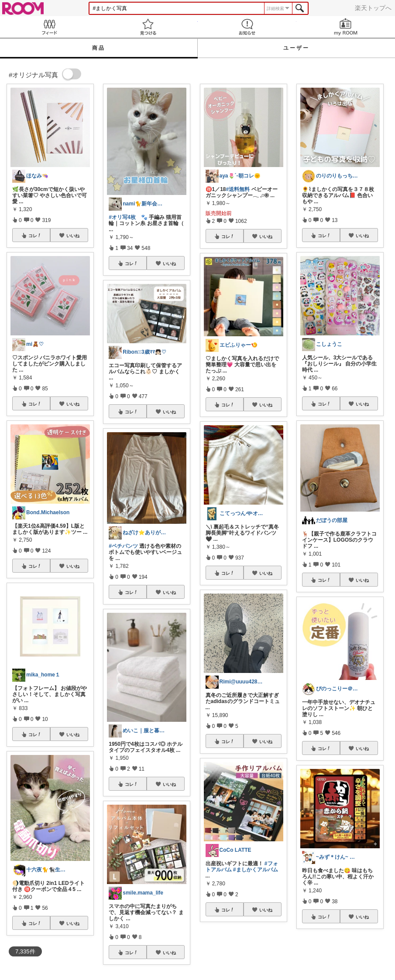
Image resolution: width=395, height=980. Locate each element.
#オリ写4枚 (122, 217)
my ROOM (346, 27)
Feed (49, 27)
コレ (35, 236)
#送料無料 (238, 189)
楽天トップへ (373, 8)
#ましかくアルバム (256, 870)
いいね (73, 236)
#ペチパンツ (123, 546)
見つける (148, 27)
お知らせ (247, 27)
